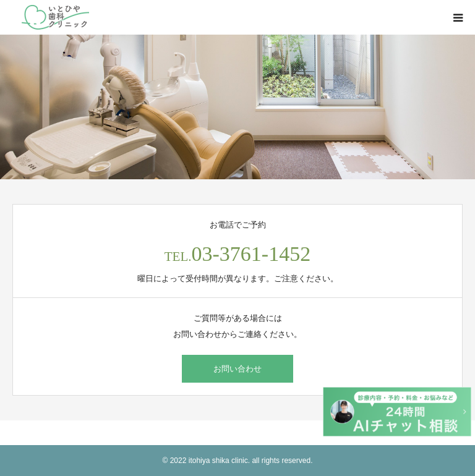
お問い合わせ (237, 369)
